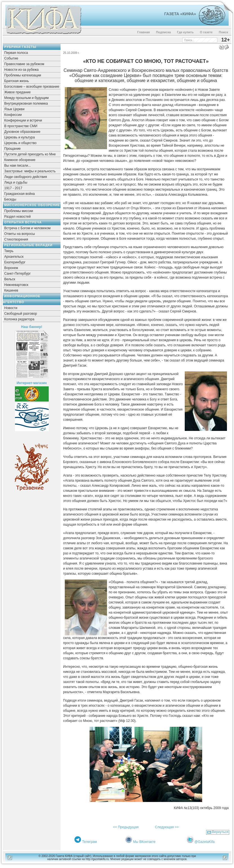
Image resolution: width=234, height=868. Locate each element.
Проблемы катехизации (23, 75)
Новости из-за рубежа (21, 70)
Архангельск (14, 257)
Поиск (223, 32)
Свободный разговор (21, 314)
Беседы (10, 199)
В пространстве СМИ (21, 126)
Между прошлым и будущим (26, 98)
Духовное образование (22, 132)
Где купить (185, 32)
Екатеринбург (15, 262)
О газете (206, 32)
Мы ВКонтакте (144, 842)
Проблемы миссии (19, 211)
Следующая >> (167, 827)
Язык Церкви (14, 109)
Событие (11, 58)
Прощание (13, 149)
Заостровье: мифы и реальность (30, 171)
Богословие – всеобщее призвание (32, 87)
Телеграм (89, 842)
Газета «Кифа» (180, 14)
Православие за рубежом (24, 64)
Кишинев (11, 290)
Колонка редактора (19, 319)
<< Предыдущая (126, 827)
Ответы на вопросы (20, 234)
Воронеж (11, 268)
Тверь (9, 251)
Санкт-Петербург (17, 274)
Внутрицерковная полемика (26, 103)
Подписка (163, 32)
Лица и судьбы (16, 182)
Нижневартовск (16, 285)
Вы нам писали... (17, 166)
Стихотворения (16, 239)
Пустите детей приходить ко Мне (30, 154)
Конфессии (13, 115)
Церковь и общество (20, 143)
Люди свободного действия (26, 177)
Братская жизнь (16, 81)
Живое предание (17, 92)
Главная (143, 32)
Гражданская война (19, 194)
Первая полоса (16, 53)
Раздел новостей (17, 217)
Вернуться (220, 832)
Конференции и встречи (23, 120)
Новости (11, 308)
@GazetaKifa (205, 842)
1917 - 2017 (13, 188)
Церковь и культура (20, 137)
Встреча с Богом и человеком (27, 228)
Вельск (10, 279)
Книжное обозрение (20, 160)
